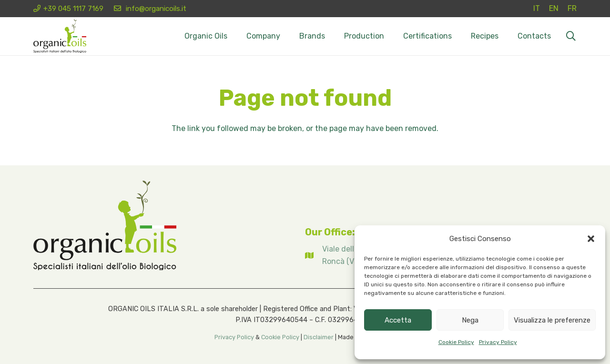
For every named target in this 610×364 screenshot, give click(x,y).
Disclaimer (319, 337)
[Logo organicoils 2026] (60, 36)
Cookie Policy (456, 342)
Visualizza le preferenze (552, 320)
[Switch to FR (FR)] (572, 8)
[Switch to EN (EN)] (554, 8)
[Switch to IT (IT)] (537, 8)
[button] (591, 239)
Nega (470, 320)
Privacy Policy (498, 342)
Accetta (398, 320)
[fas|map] (314, 255)
